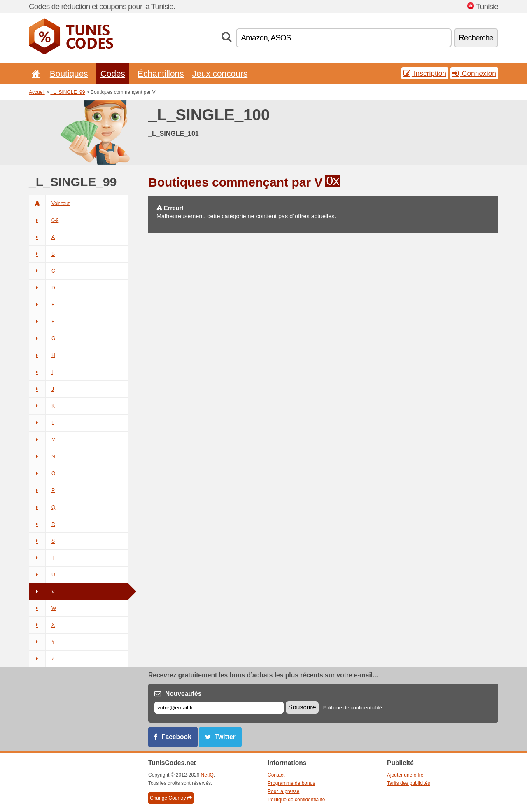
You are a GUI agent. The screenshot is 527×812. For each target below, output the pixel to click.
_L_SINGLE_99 (68, 92)
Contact (276, 775)
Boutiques (69, 73)
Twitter (225, 737)
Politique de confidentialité (352, 708)
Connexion (474, 73)
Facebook (176, 737)
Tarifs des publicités (409, 783)
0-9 (44, 220)
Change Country (171, 798)
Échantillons (161, 73)
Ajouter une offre (405, 775)
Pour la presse (283, 791)
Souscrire (302, 707)
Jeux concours (220, 73)
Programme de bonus (291, 783)
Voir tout (49, 203)
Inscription (425, 73)
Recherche (476, 38)
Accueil (37, 92)
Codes (113, 73)
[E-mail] (219, 708)
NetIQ (207, 775)
